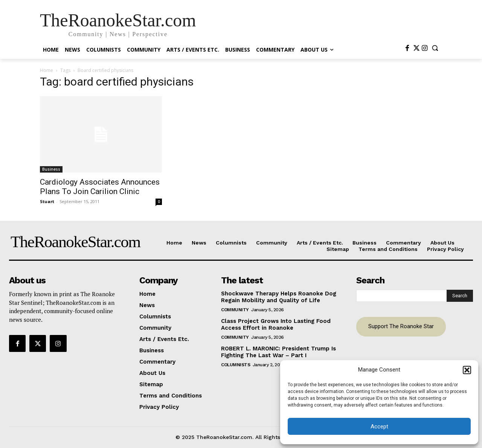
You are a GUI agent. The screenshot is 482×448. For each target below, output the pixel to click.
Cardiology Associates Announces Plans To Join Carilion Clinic (100, 187)
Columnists (236, 365)
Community (235, 310)
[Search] (460, 296)
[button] (467, 370)
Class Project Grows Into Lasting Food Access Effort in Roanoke (276, 324)
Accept (379, 427)
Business (51, 169)
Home (47, 70)
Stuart (47, 201)
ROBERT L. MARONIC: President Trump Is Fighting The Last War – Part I (278, 352)
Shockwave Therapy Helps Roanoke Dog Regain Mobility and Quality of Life (279, 297)
